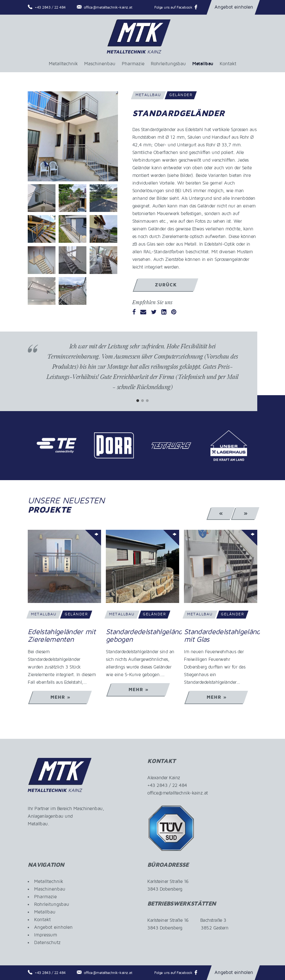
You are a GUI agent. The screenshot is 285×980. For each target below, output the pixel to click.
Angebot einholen (234, 7)
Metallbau (203, 64)
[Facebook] (134, 312)
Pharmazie (133, 64)
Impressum (46, 935)
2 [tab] (143, 401)
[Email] (143, 312)
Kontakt (228, 64)
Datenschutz (47, 942)
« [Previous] (221, 513)
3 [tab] (147, 401)
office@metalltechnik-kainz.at (108, 7)
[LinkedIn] (164, 312)
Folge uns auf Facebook (173, 7)
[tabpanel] (142, 371)
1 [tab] (138, 401)
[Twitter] (154, 312)
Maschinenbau (100, 64)
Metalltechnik (63, 64)
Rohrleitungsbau (168, 64)
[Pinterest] (174, 312)
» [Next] (246, 513)
